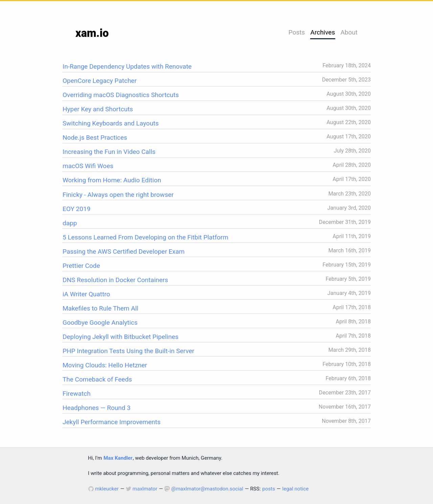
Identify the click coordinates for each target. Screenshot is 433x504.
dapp (70, 223)
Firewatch (77, 394)
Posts (297, 32)
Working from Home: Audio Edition (112, 180)
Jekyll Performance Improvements (112, 422)
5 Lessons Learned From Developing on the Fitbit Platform (145, 237)
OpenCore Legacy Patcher (100, 81)
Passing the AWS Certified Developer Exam (124, 251)
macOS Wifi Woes (88, 166)
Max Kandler (118, 458)
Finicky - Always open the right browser (118, 195)
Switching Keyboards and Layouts (111, 123)
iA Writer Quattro (86, 294)
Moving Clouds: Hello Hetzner (105, 365)
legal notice (295, 489)
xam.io (92, 33)
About (349, 32)
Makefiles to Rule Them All (100, 308)
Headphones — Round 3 (97, 408)
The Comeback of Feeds (97, 379)
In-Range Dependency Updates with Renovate (127, 66)
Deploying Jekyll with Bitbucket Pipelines (121, 337)
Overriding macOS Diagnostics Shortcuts (121, 95)
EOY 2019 (76, 209)
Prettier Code (81, 266)
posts (269, 489)
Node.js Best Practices (95, 138)
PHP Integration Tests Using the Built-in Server (128, 351)
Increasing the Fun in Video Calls (109, 152)
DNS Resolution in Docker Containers (115, 280)
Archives (323, 32)
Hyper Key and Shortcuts (98, 109)
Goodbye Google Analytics (100, 323)
